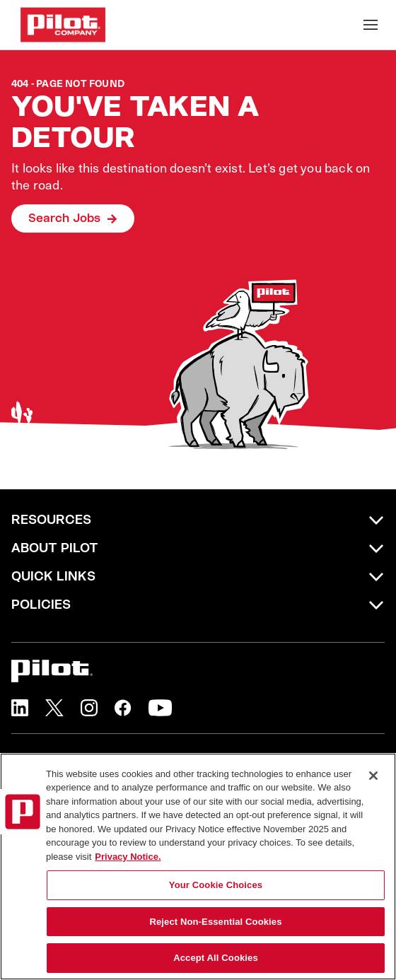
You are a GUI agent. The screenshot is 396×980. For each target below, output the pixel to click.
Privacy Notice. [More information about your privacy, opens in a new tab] (128, 857)
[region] (198, 867)
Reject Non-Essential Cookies (215, 922)
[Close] (373, 776)
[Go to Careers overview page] (63, 25)
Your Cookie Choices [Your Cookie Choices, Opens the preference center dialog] (216, 885)
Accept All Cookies (216, 958)
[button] (20, 708)
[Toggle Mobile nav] (371, 25)
